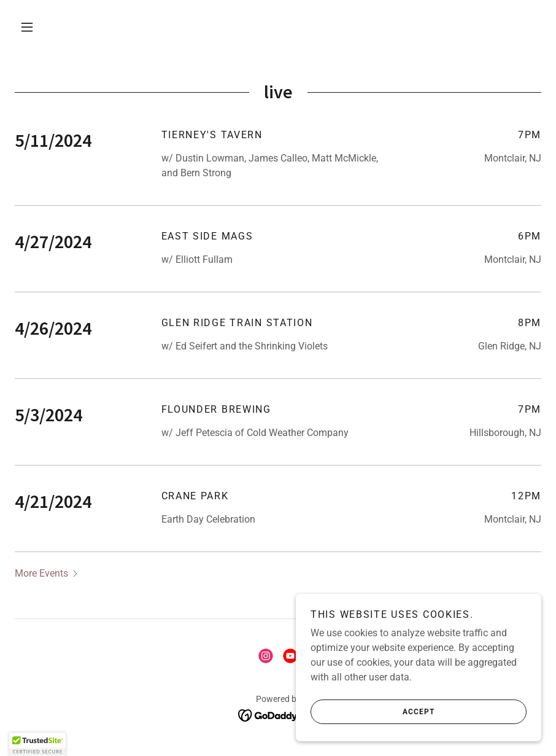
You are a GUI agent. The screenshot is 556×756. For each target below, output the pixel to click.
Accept (373, 712)
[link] (266, 656)
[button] (27, 27)
